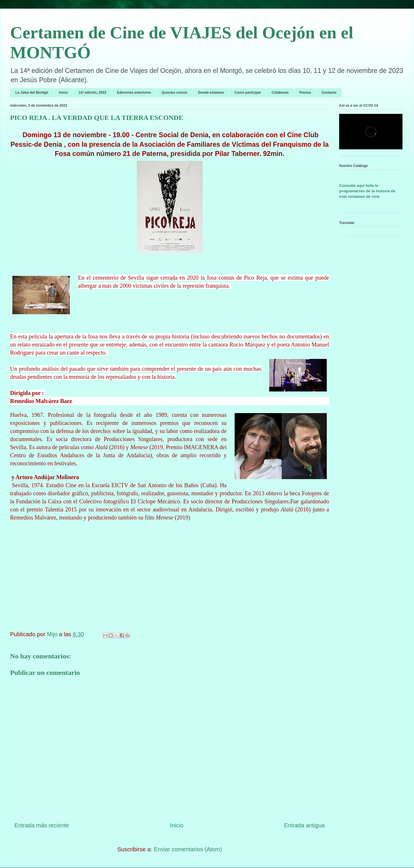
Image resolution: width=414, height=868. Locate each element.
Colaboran (280, 93)
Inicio (63, 93)
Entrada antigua (304, 825)
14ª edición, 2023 (93, 93)
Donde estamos (211, 93)
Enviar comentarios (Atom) (188, 849)
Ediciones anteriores (134, 93)
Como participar (248, 93)
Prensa (305, 93)
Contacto (329, 93)
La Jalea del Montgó (32, 93)
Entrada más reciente (42, 825)
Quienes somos (175, 93)
